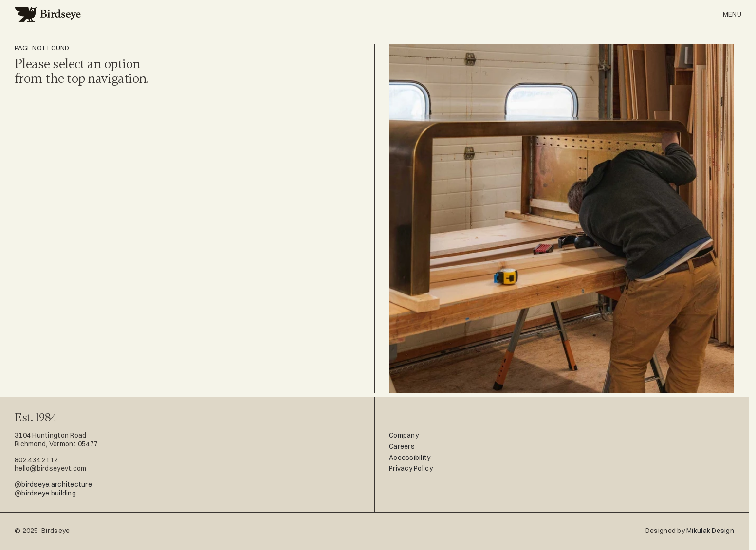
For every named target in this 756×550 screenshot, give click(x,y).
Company (404, 435)
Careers (402, 446)
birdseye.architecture (57, 484)
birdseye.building (49, 493)
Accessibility (410, 458)
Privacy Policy (411, 468)
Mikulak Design (710, 531)
